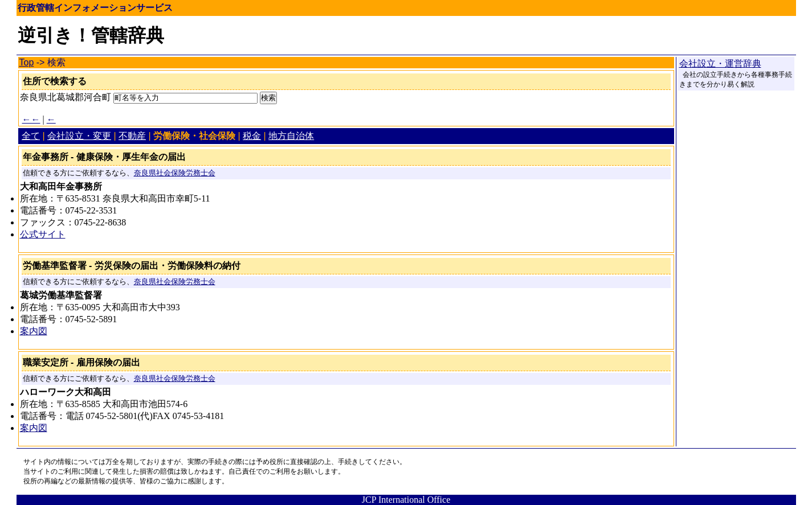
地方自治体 (291, 136)
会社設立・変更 (79, 136)
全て (31, 136)
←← (31, 119)
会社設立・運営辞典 (720, 63)
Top (27, 62)
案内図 (34, 331)
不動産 (132, 136)
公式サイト (43, 234)
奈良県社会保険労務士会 (175, 173)
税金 (252, 136)
